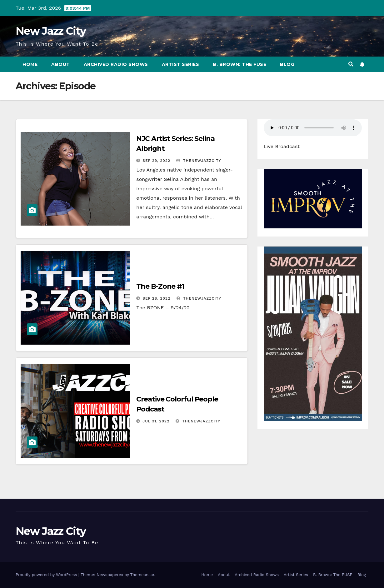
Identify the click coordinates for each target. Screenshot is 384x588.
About (61, 64)
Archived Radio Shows (116, 64)
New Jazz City (51, 31)
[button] (351, 64)
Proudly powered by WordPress (47, 575)
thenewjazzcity (199, 161)
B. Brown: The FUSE (239, 64)
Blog (287, 64)
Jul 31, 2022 (156, 421)
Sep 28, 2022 (156, 298)
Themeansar (142, 575)
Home (30, 64)
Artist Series (181, 64)
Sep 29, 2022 (156, 161)
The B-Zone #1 (160, 286)
